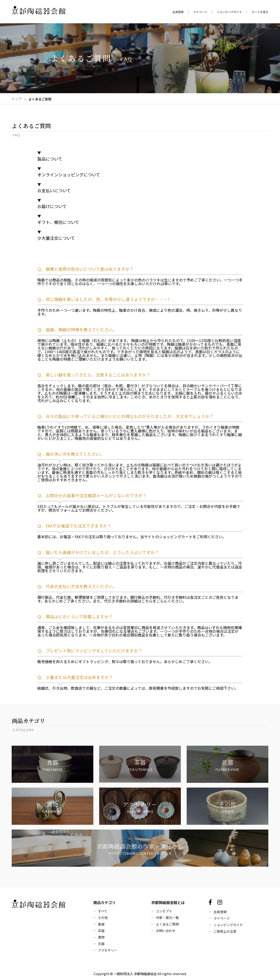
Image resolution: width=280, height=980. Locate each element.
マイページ (200, 12)
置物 (101, 937)
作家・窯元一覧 (167, 918)
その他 (103, 918)
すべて (103, 911)
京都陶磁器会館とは (168, 902)
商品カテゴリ (105, 902)
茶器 (101, 931)
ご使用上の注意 (225, 931)
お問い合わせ (166, 931)
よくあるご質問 (167, 924)
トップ (17, 99)
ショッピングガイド (229, 12)
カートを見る (260, 12)
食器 (101, 924)
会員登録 (178, 12)
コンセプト (164, 911)
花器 (101, 944)
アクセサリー (108, 950)
